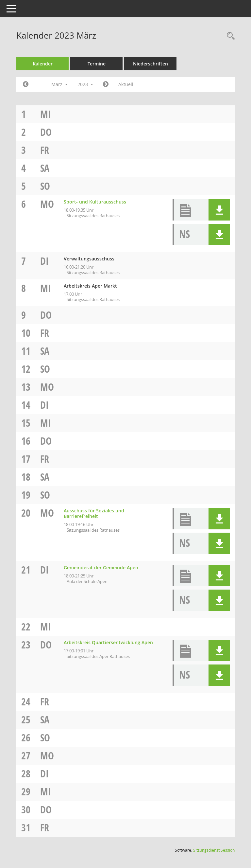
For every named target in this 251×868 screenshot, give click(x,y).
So (45, 186)
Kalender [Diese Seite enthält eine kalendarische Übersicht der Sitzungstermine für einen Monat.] (43, 64)
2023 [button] (85, 84)
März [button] (59, 84)
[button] (219, 210)
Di (44, 261)
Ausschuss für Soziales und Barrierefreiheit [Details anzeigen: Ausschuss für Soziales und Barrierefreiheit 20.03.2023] (94, 513)
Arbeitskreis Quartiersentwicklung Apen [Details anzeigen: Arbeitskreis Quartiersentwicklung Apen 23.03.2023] (108, 642)
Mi (46, 114)
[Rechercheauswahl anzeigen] (229, 36)
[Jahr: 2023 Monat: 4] (106, 84)
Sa (45, 168)
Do (46, 132)
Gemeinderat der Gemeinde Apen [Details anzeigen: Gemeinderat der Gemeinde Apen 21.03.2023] (101, 567)
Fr (45, 150)
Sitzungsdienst (214, 850)
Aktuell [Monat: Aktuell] (126, 84)
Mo (47, 204)
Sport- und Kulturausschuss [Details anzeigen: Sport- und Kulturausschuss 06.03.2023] (95, 202)
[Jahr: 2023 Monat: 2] (26, 84)
